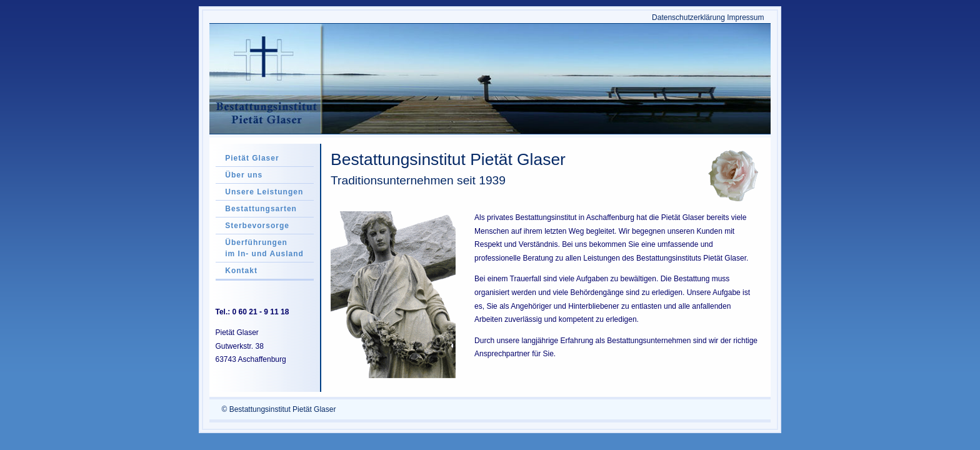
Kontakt (241, 271)
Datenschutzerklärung (688, 17)
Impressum (745, 17)
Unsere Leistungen (264, 192)
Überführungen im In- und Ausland (264, 248)
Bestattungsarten (261, 209)
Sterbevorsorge (257, 226)
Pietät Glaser (252, 158)
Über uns (244, 175)
